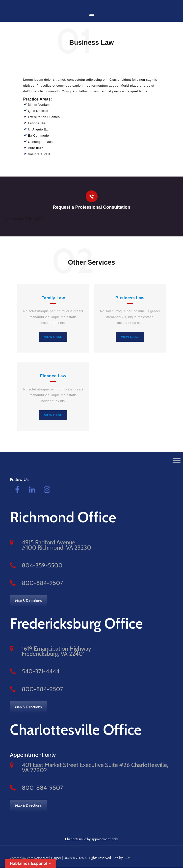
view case (53, 337)
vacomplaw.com (22, 858)
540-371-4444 (41, 672)
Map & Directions (28, 601)
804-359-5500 (42, 565)
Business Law (130, 297)
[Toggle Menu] (177, 460)
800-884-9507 (42, 583)
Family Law (53, 297)
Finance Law (53, 376)
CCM (127, 858)
